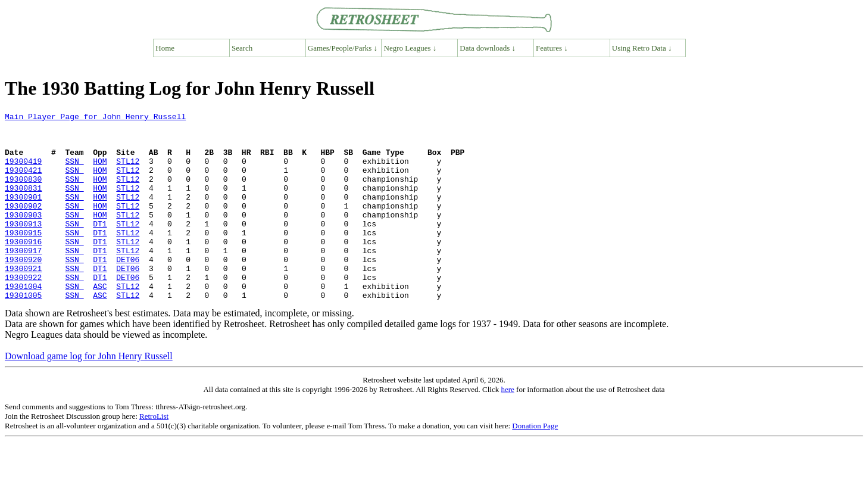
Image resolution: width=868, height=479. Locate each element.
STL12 (128, 172)
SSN (74, 172)
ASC (100, 322)
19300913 (23, 247)
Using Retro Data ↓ (642, 48)
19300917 (23, 279)
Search (242, 48)
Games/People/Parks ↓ (343, 48)
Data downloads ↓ (488, 48)
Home (165, 48)
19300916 (23, 268)
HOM (100, 172)
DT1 (100, 247)
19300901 (23, 214)
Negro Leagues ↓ (410, 48)
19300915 (23, 257)
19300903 (23, 236)
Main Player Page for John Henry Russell (95, 118)
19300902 (23, 225)
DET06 (128, 290)
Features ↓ (552, 48)
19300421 (23, 182)
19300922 (23, 311)
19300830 (23, 193)
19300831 (23, 204)
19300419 (23, 172)
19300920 (23, 290)
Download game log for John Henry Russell (89, 394)
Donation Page (535, 463)
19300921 (23, 300)
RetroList (154, 454)
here (507, 427)
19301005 (23, 332)
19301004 (23, 322)
